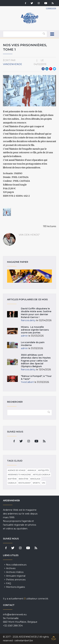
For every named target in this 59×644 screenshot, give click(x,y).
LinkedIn (47, 69)
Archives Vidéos (15, 572)
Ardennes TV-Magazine (19, 475)
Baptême (12, 479)
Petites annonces (16, 580)
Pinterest (51, 69)
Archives (11, 568)
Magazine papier (30, 276)
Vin (43, 483)
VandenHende (13, 64)
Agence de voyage (17, 470)
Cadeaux (12, 483)
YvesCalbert (27, 382)
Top (54, 639)
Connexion (51, 8)
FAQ (9, 583)
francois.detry (28, 320)
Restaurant (25, 483)
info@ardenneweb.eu (15, 614)
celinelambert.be (24, 641)
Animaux (32, 470)
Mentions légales (15, 587)
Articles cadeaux (42, 475)
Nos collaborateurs (16, 565)
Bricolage (35, 479)
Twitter (54, 69)
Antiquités (43, 470)
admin (24, 336)
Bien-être (24, 479)
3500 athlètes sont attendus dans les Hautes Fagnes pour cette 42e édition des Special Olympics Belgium (36, 361)
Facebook (43, 69)
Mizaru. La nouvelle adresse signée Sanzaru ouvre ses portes (35, 330)
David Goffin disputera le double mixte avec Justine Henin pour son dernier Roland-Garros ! (36, 313)
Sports (36, 483)
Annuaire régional (16, 576)
